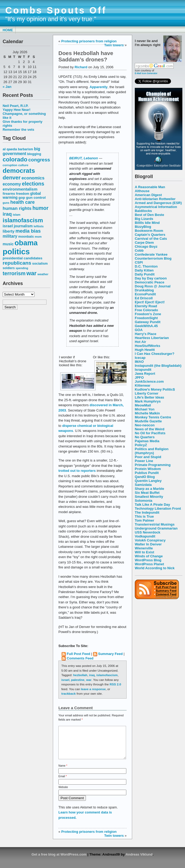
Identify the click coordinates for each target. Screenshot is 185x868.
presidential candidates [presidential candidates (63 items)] (22, 258)
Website (63, 794)
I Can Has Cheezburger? (155, 354)
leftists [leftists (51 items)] (39, 226)
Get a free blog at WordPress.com (59, 861)
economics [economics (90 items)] (33, 178)
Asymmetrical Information (156, 207)
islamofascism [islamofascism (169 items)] (23, 220)
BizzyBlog (143, 227)
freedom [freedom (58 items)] (22, 194)
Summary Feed (110, 654)
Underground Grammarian (156, 528)
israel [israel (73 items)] (8, 226)
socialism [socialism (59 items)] (40, 263)
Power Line (144, 461)
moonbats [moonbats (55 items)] (26, 237)
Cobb (139, 250)
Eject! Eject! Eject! (150, 302)
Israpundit (143, 370)
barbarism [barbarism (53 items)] (26, 149)
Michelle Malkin (147, 413)
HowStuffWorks (147, 346)
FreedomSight (146, 318)
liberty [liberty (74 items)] (9, 231)
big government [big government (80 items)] (21, 151)
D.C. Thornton (146, 266)
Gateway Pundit (148, 322)
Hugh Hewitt (145, 350)
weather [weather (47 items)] (43, 274)
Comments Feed (80, 658)
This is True (144, 516)
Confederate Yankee (151, 254)
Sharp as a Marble (149, 489)
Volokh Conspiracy (150, 540)
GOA (139, 330)
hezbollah (80, 675)
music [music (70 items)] (8, 244)
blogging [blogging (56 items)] (34, 154)
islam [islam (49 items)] (17, 215)
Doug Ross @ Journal (153, 286)
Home (8, 30)
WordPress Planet (149, 564)
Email (63, 783)
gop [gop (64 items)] (22, 198)
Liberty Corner (147, 393)
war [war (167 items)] (31, 273)
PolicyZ (141, 445)
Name (63, 772)
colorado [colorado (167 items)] (15, 159)
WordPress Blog (148, 560)
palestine (78, 680)
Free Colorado (146, 310)
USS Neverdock (147, 532)
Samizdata (143, 485)
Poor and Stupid (148, 457)
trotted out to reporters (77, 471)
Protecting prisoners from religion (89, 41)
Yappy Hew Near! (17, 110)
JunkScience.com (149, 381)
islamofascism (107, 675)
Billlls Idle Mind (147, 223)
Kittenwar (143, 385)
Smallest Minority (149, 497)
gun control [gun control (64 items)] (36, 198)
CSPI (139, 262)
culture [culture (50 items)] (23, 165)
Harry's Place (146, 334)
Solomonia (144, 501)
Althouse (142, 191)
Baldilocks (143, 211)
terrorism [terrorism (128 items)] (14, 273)
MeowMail (143, 405)
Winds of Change (149, 556)
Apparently (99, 87)
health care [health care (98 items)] (22, 202)
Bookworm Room (149, 231)
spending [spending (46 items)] (22, 268)
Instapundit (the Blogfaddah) (158, 366)
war (89, 680)
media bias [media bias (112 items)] (28, 231)
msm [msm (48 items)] (38, 237)
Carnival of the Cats (151, 239)
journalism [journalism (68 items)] (23, 226)
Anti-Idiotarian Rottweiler (155, 199)
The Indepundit (147, 512)
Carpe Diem (144, 243)
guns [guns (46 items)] (6, 203)
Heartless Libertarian (152, 338)
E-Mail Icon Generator (146, 73)
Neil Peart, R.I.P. (16, 106)
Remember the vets (18, 130)
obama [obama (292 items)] (26, 243)
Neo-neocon (145, 425)
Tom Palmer (144, 520)
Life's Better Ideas (149, 397)
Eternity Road (146, 306)
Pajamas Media (147, 441)
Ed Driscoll (144, 298)
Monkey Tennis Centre (153, 417)
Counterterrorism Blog (153, 258)
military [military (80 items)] (10, 236)
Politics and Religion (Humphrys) (152, 451)
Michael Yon (145, 409)
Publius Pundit (147, 473)
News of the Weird (150, 429)
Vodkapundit (145, 536)
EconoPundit (145, 294)
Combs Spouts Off (56, 10)
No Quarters (145, 437)
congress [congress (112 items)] (39, 160)
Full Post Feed (79, 654)
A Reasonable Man (150, 187)
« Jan (7, 87)
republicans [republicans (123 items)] (17, 263)
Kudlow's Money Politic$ (155, 389)
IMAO (139, 362)
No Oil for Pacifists (150, 433)
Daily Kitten (144, 270)
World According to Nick (155, 568)
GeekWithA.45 (146, 326)
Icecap (140, 358)
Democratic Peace (150, 282)
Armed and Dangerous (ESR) (158, 203)
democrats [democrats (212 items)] (19, 171)
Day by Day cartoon (151, 278)
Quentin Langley (148, 481)
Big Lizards (144, 219)
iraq (92, 675)
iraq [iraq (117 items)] (7, 214)
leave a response (93, 689)
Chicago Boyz (146, 247)
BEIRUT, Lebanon (84, 158)
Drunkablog (144, 290)
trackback (68, 693)
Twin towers (114, 45)
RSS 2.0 (115, 684)
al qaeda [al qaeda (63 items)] (10, 149)
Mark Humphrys (148, 401)
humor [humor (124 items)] (41, 208)
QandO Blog (145, 477)
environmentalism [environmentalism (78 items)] (20, 189)
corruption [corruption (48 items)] (10, 165)
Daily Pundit (145, 274)
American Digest (148, 195)
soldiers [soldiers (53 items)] (9, 268)
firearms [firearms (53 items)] (9, 194)
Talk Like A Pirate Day (152, 505)
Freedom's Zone (148, 314)
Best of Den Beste (149, 215)
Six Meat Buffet (147, 493)
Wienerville (144, 548)
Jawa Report (145, 374)
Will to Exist (144, 552)
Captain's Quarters (150, 235)
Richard (81, 67)
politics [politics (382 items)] (16, 252)
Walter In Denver (148, 544)
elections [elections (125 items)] (33, 184)
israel (65, 680)
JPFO (139, 378)
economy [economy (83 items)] (12, 184)
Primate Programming (153, 465)
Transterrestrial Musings (155, 524)
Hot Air (140, 342)
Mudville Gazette (148, 421)
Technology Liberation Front (158, 508)
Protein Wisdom (148, 469)
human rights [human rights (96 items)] (17, 208)
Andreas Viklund (139, 861)
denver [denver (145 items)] (12, 177)
